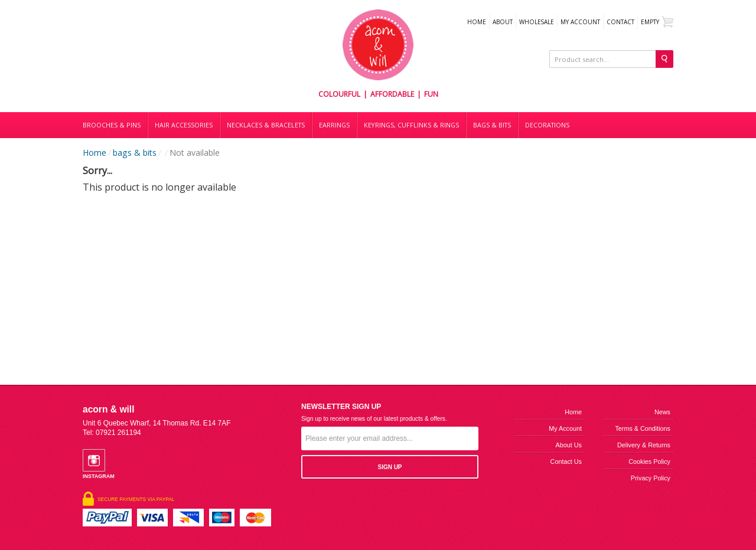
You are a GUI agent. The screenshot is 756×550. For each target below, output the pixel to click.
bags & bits (135, 153)
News (662, 412)
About (503, 22)
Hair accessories (184, 125)
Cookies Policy (649, 461)
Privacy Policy (651, 478)
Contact (620, 22)
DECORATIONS (547, 125)
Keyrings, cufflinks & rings (411, 125)
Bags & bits (492, 125)
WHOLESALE (537, 22)
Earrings (334, 125)
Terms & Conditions (643, 428)
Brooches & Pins (112, 125)
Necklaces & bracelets (266, 125)
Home (477, 22)
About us (569, 445)
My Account (580, 22)
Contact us (566, 461)
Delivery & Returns (644, 445)
